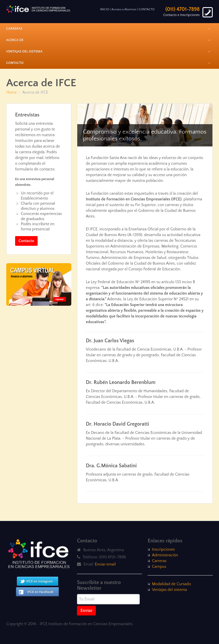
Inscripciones (163, 550)
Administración (165, 555)
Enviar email (105, 564)
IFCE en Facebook (40, 592)
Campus (159, 567)
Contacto (26, 241)
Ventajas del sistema (169, 590)
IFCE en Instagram (39, 581)
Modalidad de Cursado (172, 584)
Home (12, 92)
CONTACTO (147, 9)
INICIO (105, 9)
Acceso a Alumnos (124, 9)
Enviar (86, 611)
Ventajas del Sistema (24, 52)
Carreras (159, 561)
